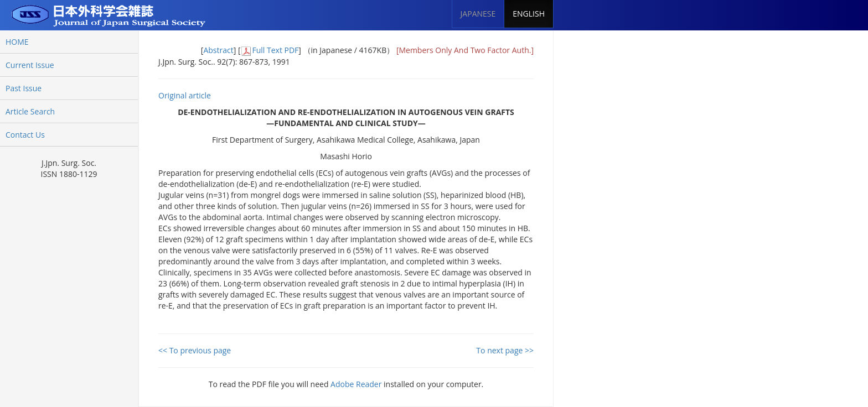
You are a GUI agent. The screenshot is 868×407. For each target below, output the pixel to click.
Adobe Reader (356, 384)
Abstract (218, 50)
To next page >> (505, 350)
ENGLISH (529, 14)
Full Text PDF (275, 50)
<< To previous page (195, 350)
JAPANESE (478, 14)
